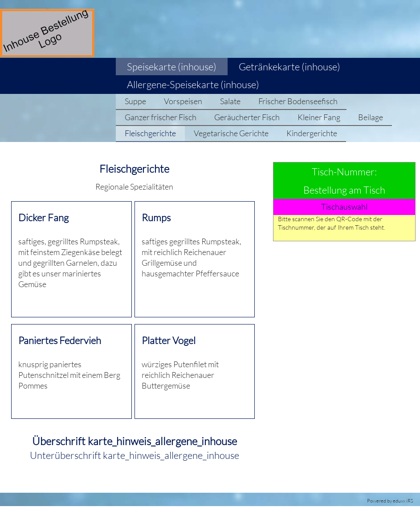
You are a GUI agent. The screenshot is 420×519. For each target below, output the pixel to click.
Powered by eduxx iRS (390, 501)
